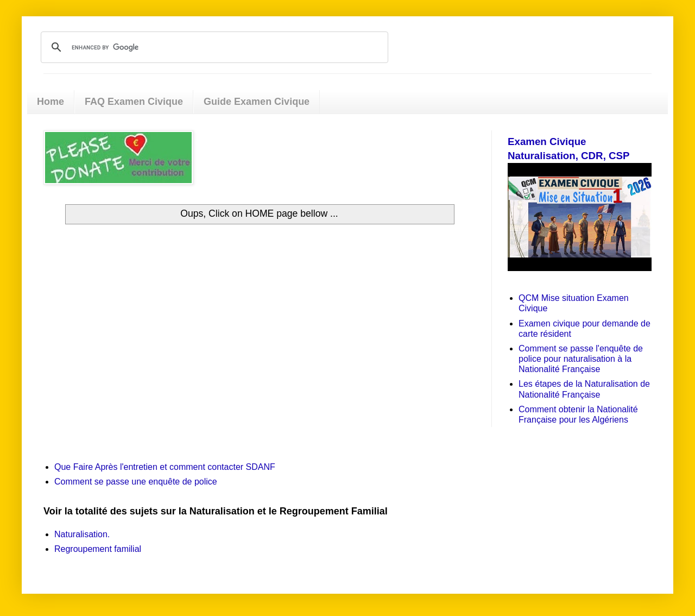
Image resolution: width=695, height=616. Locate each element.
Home (50, 102)
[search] (213, 47)
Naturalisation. (82, 534)
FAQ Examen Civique (134, 102)
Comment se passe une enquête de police (136, 482)
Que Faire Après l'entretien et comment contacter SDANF (165, 467)
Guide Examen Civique (257, 102)
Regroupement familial (98, 549)
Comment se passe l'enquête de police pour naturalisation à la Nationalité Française (581, 359)
